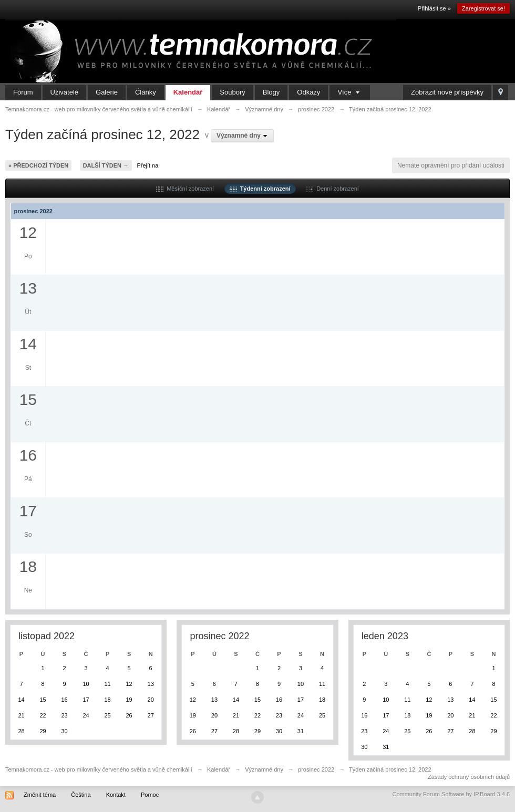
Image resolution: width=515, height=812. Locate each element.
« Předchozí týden (38, 165)
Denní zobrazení (332, 189)
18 (107, 700)
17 (86, 700)
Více (350, 92)
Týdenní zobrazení (260, 189)
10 (86, 684)
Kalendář (188, 92)
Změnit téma (40, 795)
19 (129, 700)
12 (129, 684)
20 (151, 700)
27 (151, 715)
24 (86, 715)
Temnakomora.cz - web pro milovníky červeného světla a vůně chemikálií (99, 769)
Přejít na (147, 165)
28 (21, 731)
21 (21, 715)
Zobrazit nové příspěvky (447, 92)
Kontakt (116, 795)
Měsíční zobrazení (185, 189)
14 (21, 700)
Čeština (81, 795)
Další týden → (106, 165)
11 (107, 684)
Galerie (107, 92)
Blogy (271, 92)
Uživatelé (64, 92)
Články (146, 92)
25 (107, 715)
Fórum (23, 92)
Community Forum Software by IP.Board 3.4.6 (451, 794)
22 (43, 715)
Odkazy (308, 92)
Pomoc (150, 795)
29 (43, 731)
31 (301, 731)
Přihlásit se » (434, 8)
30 (64, 731)
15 (43, 700)
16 (64, 700)
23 (64, 715)
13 (151, 684)
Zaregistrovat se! (483, 8)
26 (129, 715)
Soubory (232, 92)
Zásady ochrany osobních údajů (469, 777)
